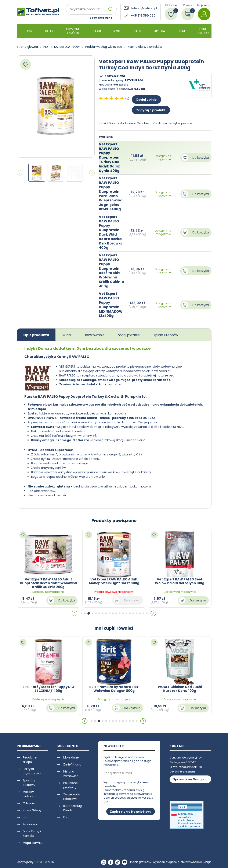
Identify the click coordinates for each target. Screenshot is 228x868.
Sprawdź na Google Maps (189, 780)
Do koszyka (201, 158)
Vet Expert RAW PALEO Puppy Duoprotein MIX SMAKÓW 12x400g (111, 305)
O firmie (29, 803)
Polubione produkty (70, 785)
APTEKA (160, 31)
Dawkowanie (94, 335)
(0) (127, 99)
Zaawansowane (101, 18)
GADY (137, 31)
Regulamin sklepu (30, 760)
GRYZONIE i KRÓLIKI (73, 31)
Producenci (31, 824)
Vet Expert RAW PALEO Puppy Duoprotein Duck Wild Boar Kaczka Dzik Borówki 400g (110, 232)
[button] (75, 613)
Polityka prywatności (32, 771)
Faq (66, 817)
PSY (30, 31)
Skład (66, 335)
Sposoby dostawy (29, 783)
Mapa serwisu (33, 843)
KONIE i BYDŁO (203, 31)
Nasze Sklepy (32, 810)
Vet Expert (121, 85)
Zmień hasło (72, 764)
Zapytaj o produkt (151, 110)
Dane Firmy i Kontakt (32, 834)
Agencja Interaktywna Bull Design (190, 862)
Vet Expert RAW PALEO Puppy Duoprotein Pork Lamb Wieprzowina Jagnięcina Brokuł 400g (111, 194)
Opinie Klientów (165, 335)
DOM (181, 31)
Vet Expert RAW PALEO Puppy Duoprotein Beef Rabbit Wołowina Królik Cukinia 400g (111, 271)
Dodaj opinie (146, 100)
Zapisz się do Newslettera (131, 812)
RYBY (117, 31)
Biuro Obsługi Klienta (73, 808)
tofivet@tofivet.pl (144, 8)
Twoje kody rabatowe (72, 797)
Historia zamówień (71, 774)
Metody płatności (29, 794)
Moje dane (71, 757)
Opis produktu (36, 335)
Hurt (26, 817)
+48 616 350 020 (143, 15)
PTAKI (97, 31)
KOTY (49, 31)
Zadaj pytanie (129, 335)
